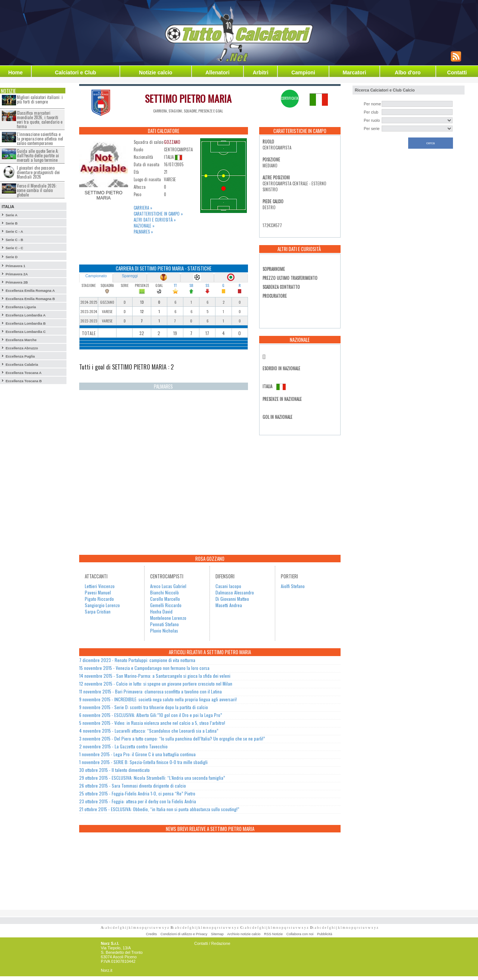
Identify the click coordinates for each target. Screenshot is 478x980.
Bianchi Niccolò (164, 592)
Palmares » (143, 232)
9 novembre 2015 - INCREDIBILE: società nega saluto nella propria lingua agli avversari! (158, 699)
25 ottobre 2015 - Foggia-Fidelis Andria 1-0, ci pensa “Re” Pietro (137, 793)
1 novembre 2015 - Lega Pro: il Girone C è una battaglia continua (137, 754)
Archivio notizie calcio (244, 934)
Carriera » (143, 208)
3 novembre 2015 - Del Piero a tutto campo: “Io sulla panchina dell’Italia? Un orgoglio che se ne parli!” (172, 738)
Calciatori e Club (75, 72)
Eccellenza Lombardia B (26, 324)
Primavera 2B (17, 282)
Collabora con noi (300, 934)
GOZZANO (172, 142)
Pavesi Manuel (98, 592)
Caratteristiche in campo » (158, 214)
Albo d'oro (408, 72)
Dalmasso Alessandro (235, 592)
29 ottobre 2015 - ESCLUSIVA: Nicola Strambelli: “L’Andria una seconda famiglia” (152, 778)
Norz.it (107, 970)
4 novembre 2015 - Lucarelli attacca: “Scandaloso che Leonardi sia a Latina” (149, 731)
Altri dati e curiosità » (155, 220)
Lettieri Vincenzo (100, 586)
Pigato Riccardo (99, 599)
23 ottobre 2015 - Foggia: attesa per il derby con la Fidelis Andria (138, 801)
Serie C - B (14, 240)
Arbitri (261, 72)
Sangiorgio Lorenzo (102, 605)
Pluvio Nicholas (164, 630)
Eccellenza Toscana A (24, 373)
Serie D (12, 257)
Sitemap (217, 934)
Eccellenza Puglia (20, 356)
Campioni (303, 72)
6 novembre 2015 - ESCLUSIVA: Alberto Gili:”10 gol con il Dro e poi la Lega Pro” (151, 715)
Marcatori (354, 72)
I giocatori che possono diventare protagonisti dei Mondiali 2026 (38, 172)
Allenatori (218, 72)
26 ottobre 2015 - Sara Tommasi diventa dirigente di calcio (133, 786)
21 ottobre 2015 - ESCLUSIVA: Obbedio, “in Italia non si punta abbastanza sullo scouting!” (159, 809)
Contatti (457, 72)
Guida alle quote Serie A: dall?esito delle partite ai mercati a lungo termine (38, 155)
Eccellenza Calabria (22, 365)
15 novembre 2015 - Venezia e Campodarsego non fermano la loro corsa (144, 668)
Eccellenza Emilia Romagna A (30, 291)
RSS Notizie (273, 934)
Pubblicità (325, 934)
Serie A (12, 215)
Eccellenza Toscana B (24, 381)
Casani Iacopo (228, 586)
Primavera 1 (15, 266)
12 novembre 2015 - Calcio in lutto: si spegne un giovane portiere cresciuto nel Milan (156, 684)
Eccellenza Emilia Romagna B (30, 299)
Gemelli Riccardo (166, 605)
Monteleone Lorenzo (168, 618)
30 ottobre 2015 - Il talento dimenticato (114, 770)
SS (207, 285)
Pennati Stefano (164, 624)
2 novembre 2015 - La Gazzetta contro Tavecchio (123, 746)
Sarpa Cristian (98, 611)
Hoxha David (161, 611)
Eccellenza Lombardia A (26, 315)
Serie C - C (14, 248)
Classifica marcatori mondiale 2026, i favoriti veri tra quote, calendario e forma (40, 120)
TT (175, 285)
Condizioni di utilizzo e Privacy (184, 934)
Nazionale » (144, 226)
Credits (152, 934)
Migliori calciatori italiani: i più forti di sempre (40, 99)
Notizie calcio (156, 72)
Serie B (12, 223)
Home (15, 72)
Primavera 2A (17, 274)
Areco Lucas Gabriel (168, 586)
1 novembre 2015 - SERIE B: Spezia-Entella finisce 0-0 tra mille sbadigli (143, 762)
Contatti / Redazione (212, 943)
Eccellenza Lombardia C (26, 332)
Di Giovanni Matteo (232, 599)
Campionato (96, 276)
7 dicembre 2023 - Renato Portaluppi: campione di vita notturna (137, 660)
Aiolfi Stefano (293, 586)
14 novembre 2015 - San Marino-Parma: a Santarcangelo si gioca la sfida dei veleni (155, 676)
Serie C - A (14, 232)
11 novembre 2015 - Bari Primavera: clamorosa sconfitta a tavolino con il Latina (150, 691)
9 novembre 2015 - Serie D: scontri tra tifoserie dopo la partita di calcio (144, 707)
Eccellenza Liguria (21, 307)
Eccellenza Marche (21, 340)
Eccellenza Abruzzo (22, 348)
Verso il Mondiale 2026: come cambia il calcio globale (37, 190)
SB (191, 285)
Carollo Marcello (165, 599)
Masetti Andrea (229, 605)
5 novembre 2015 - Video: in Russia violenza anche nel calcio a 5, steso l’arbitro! (152, 723)
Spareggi (130, 276)
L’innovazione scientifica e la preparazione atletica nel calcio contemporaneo (40, 139)
